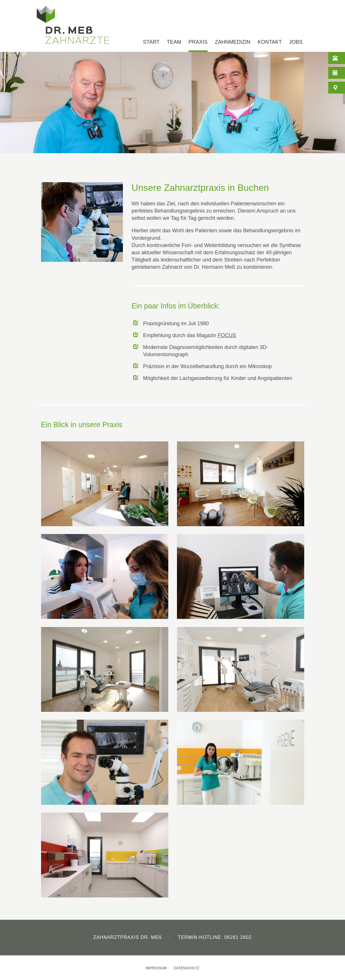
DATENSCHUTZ (187, 968)
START (151, 42)
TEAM (174, 42)
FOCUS (227, 335)
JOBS (296, 42)
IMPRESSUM (156, 968)
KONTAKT (270, 42)
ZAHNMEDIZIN (233, 42)
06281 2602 (238, 937)
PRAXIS (198, 42)
